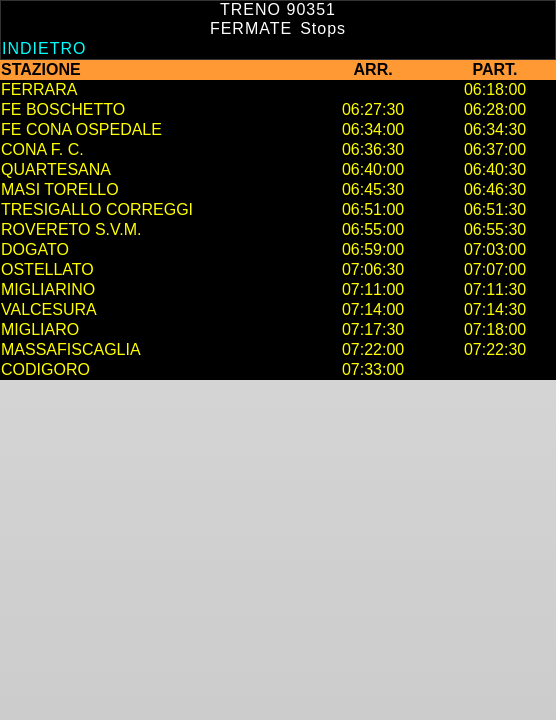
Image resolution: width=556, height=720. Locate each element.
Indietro (44, 48)
